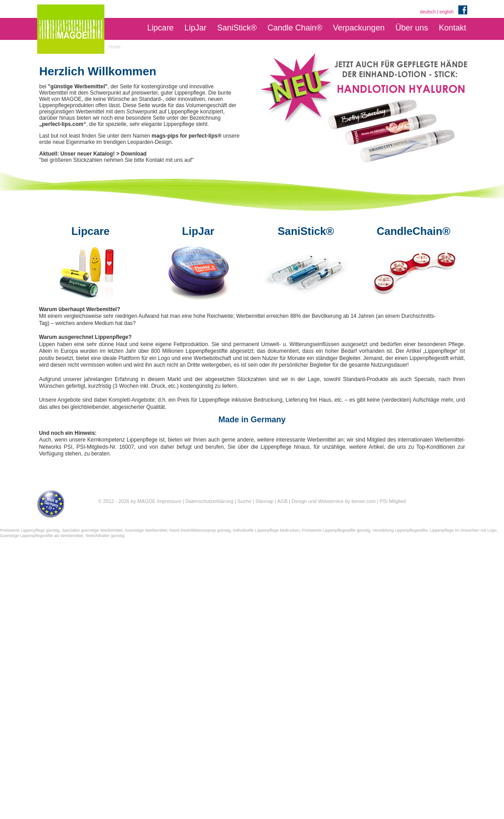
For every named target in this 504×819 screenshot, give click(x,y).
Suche (244, 501)
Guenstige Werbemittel (146, 530)
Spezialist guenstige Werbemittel (92, 530)
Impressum (169, 501)
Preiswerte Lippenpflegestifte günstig (336, 530)
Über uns (411, 28)
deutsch (428, 12)
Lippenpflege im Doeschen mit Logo (463, 530)
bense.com (364, 501)
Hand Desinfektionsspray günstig (200, 530)
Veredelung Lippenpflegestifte (400, 530)
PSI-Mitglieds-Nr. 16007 (105, 447)
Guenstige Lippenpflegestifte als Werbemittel (41, 536)
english (447, 12)
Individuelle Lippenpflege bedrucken (266, 530)
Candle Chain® (295, 28)
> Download (132, 154)
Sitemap (264, 501)
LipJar (196, 28)
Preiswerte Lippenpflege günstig (30, 530)
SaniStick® (237, 28)
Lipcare (161, 28)
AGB (282, 501)
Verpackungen (359, 28)
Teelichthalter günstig (105, 536)
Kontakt (452, 28)
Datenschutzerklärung (209, 501)
